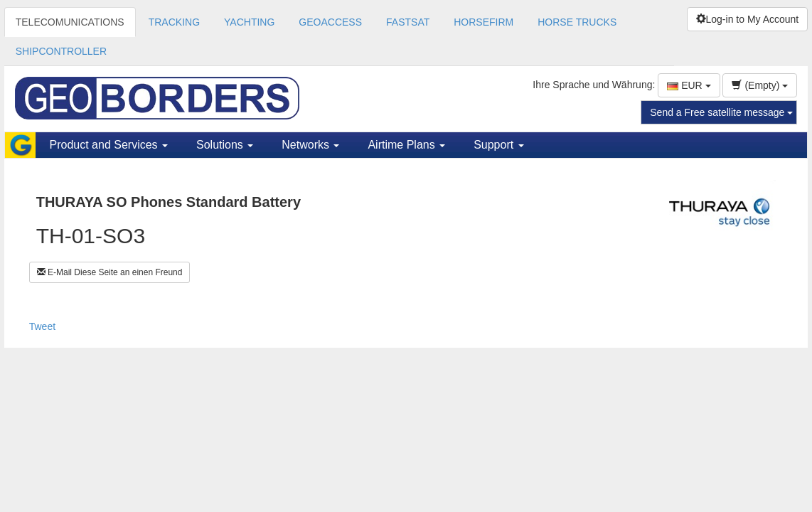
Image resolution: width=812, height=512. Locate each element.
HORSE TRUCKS (577, 22)
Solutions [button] (225, 145)
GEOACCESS (330, 22)
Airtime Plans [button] (406, 145)
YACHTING (249, 22)
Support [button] (498, 145)
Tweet (42, 326)
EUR (689, 85)
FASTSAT (408, 22)
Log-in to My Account (748, 19)
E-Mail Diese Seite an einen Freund (110, 272)
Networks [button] (310, 145)
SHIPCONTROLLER (61, 51)
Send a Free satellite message (721, 112)
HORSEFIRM (484, 22)
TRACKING (174, 22)
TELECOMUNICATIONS (70, 22)
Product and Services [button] (109, 145)
